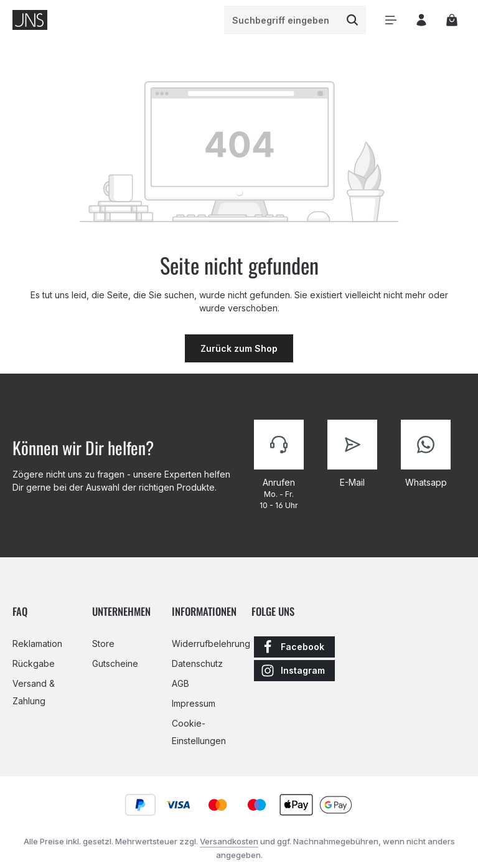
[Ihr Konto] (421, 20)
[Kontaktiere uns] (279, 465)
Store (103, 644)
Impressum (194, 703)
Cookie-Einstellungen (199, 732)
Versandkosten (229, 841)
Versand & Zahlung (34, 692)
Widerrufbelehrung (211, 644)
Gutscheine (115, 663)
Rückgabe (34, 663)
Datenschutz (197, 663)
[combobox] (281, 20)
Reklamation (37, 644)
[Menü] (391, 20)
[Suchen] (352, 20)
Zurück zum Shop (239, 348)
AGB (180, 683)
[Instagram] (294, 671)
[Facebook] (294, 647)
